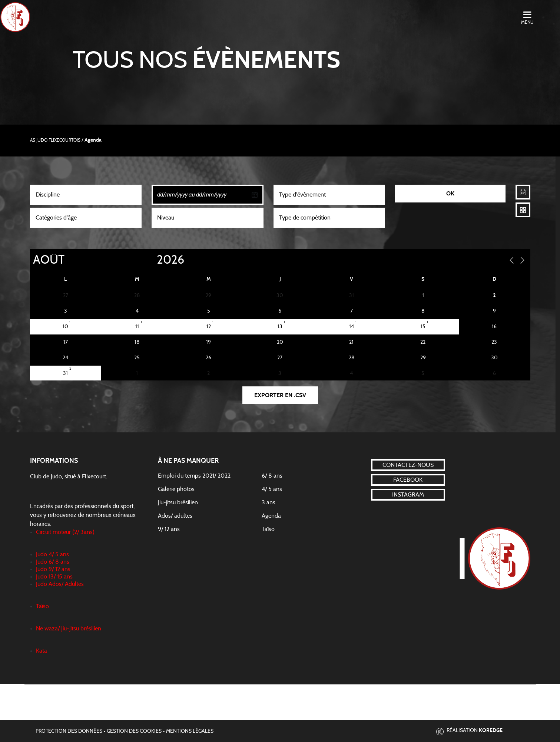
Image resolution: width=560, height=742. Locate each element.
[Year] (150, 260)
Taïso (268, 529)
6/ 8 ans (272, 476)
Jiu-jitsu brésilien (178, 502)
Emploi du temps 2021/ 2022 (194, 476)
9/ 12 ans (169, 529)
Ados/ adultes (175, 516)
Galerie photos (176, 489)
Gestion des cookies (134, 731)
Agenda (271, 516)
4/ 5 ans (272, 489)
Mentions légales (190, 731)
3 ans (269, 502)
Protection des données (69, 731)
